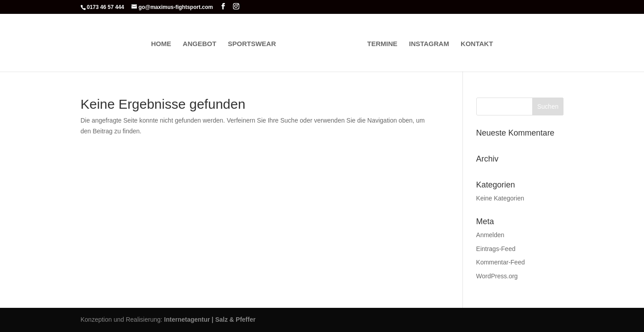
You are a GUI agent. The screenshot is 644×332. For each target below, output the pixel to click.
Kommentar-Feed (501, 262)
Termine (382, 44)
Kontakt (477, 44)
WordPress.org (497, 276)
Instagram (429, 44)
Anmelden (490, 235)
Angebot (200, 44)
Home (161, 44)
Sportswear (252, 44)
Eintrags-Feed (496, 249)
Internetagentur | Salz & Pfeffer (210, 319)
